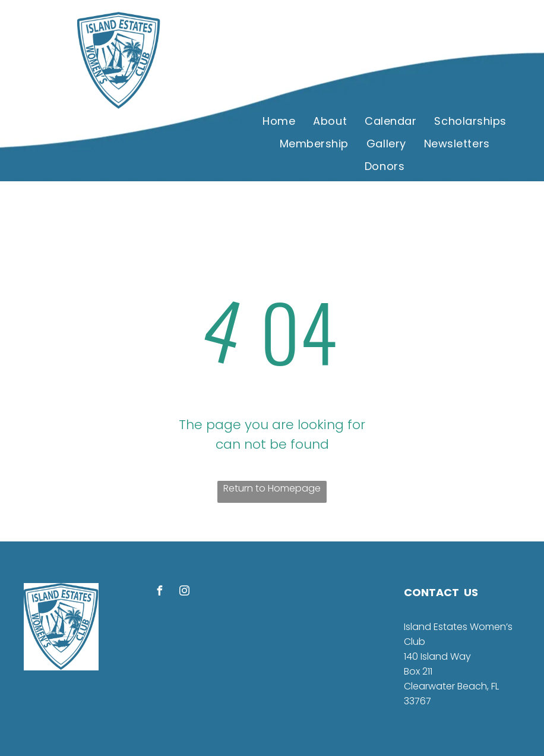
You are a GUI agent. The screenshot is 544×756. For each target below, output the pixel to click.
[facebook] (159, 592)
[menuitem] (279, 121)
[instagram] (184, 592)
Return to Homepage (272, 488)
